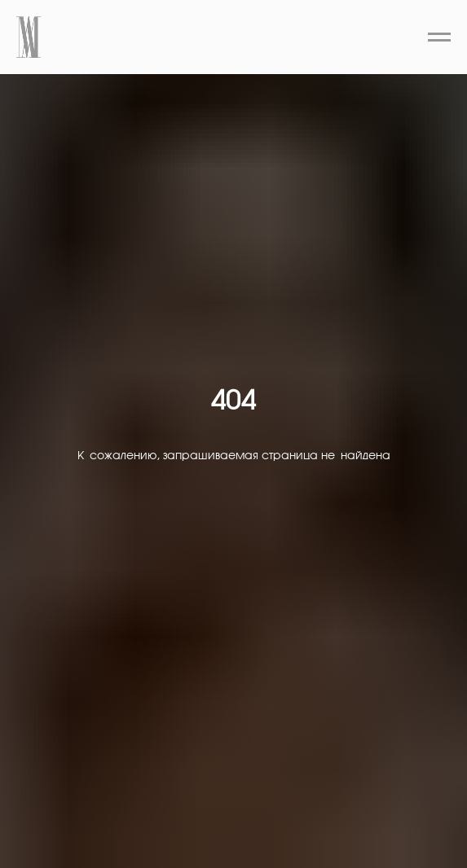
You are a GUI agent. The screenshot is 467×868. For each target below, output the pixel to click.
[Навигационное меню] (439, 37)
